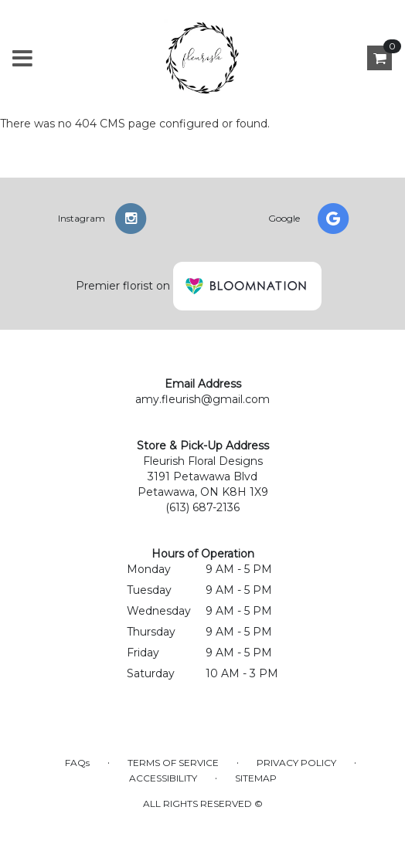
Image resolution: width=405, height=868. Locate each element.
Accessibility (163, 778)
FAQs (77, 763)
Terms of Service (173, 763)
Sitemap (256, 778)
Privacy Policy (296, 763)
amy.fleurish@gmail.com (202, 399)
